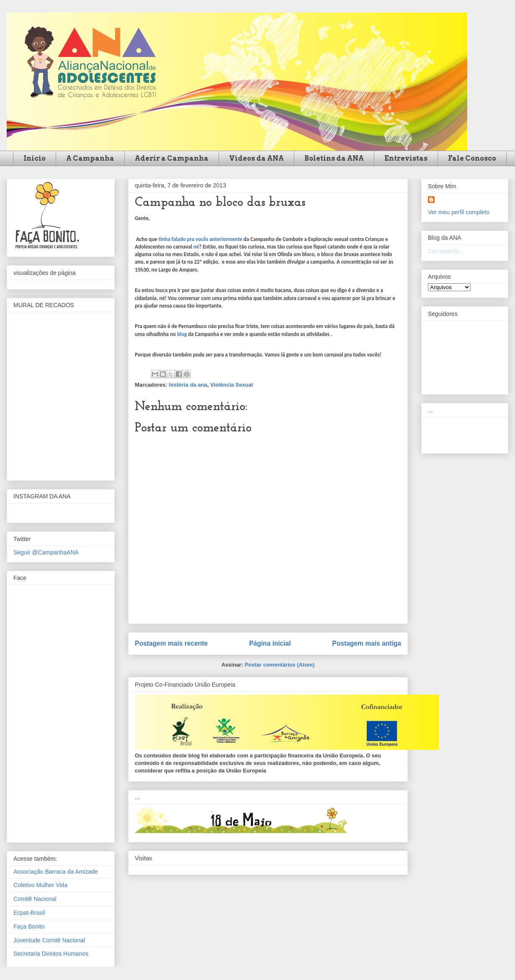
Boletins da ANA (334, 158)
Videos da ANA (256, 158)
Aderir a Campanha (172, 158)
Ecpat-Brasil (29, 913)
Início (35, 158)
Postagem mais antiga (367, 643)
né (196, 247)
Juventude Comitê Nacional (49, 940)
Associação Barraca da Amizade (56, 872)
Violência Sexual (232, 385)
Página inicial (270, 643)
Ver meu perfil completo (459, 212)
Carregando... (446, 251)
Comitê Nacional (35, 899)
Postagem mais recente (171, 643)
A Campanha (90, 158)
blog (182, 334)
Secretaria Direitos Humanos (51, 954)
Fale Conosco (472, 158)
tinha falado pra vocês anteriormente (201, 239)
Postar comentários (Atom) (279, 665)
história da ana (188, 385)
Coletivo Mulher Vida (40, 885)
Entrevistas (406, 158)
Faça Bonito (29, 926)
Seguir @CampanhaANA (46, 552)
